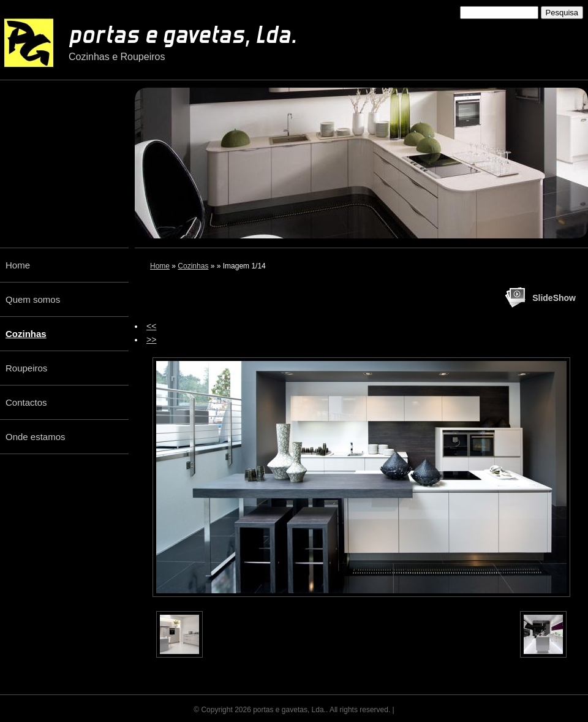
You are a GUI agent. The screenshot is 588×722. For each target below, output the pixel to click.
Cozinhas (193, 266)
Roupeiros (26, 368)
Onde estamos (36, 437)
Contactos (26, 402)
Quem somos (33, 299)
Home (160, 266)
